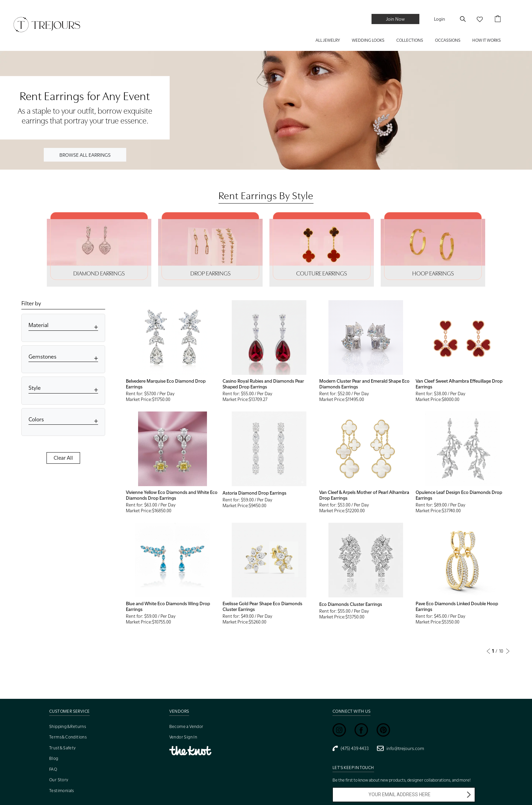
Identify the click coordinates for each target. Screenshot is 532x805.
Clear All (63, 458)
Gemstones (42, 357)
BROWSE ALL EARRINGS (85, 155)
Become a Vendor (186, 726)
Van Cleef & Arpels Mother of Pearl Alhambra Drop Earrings (364, 495)
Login (440, 19)
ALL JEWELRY (328, 40)
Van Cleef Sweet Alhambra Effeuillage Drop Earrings (459, 384)
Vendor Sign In (183, 737)
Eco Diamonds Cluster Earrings (351, 604)
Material (39, 325)
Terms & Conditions (68, 737)
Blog (54, 758)
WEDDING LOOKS (368, 40)
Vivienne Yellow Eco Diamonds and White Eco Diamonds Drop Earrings (172, 495)
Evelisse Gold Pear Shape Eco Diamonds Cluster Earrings (262, 606)
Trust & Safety (63, 748)
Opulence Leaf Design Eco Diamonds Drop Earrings (459, 495)
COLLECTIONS (410, 40)
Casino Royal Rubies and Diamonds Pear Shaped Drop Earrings (263, 384)
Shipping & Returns (68, 726)
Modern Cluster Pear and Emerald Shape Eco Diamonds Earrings (364, 384)
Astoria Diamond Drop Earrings (254, 493)
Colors (36, 419)
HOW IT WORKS (487, 40)
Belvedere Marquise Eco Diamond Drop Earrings (166, 384)
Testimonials (62, 791)
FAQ (53, 769)
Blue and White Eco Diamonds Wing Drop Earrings (168, 606)
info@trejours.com (401, 748)
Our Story (59, 780)
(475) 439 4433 (351, 748)
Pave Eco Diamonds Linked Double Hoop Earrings (457, 606)
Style (35, 388)
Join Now (395, 19)
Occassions (448, 40)
